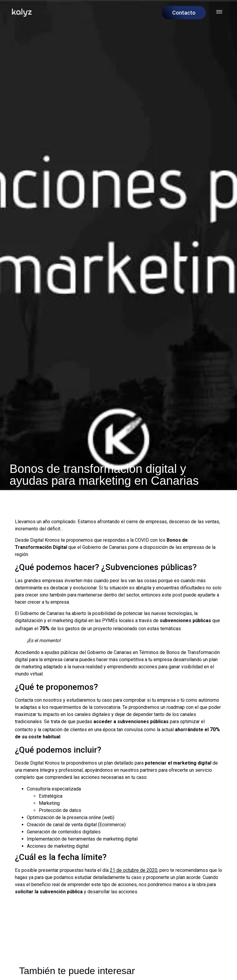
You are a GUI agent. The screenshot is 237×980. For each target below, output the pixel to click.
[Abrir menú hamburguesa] (219, 12)
